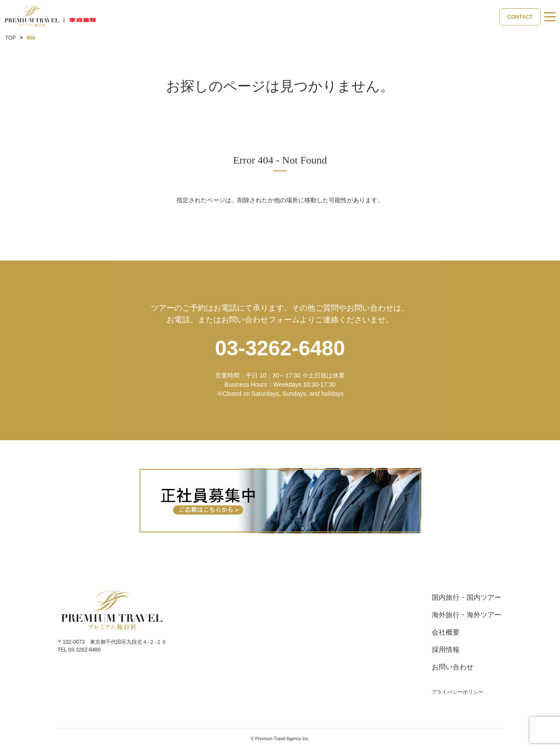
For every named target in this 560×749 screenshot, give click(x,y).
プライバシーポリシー (457, 692)
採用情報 (446, 650)
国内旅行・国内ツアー (467, 597)
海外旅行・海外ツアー (467, 615)
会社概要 (446, 632)
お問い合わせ (453, 667)
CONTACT (520, 17)
